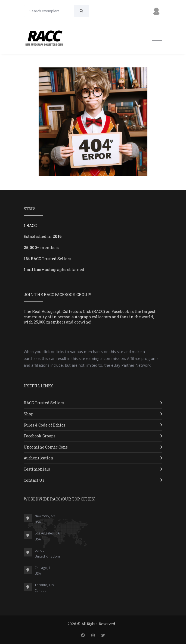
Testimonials (37, 469)
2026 (72, 624)
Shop (29, 414)
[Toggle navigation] (157, 38)
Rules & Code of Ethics (44, 425)
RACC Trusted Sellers (44, 403)
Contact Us (34, 480)
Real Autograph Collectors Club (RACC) (69, 311)
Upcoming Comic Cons (46, 447)
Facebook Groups (40, 436)
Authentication (38, 458)
